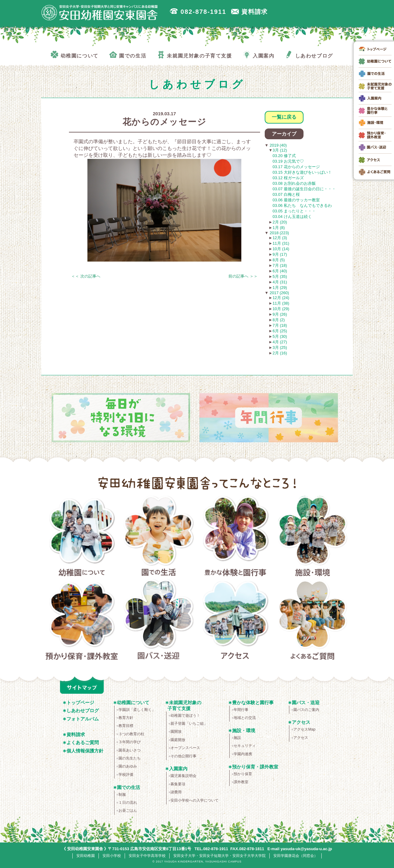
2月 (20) (280, 222)
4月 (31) (280, 282)
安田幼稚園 (86, 856)
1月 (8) (279, 228)
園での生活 (159, 537)
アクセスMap (304, 729)
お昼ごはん (128, 811)
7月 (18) (280, 265)
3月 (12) (280, 150)
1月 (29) (280, 288)
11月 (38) (281, 303)
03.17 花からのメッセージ (296, 167)
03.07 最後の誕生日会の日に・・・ (304, 189)
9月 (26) (280, 314)
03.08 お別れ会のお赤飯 (294, 183)
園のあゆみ (128, 766)
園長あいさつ (130, 750)
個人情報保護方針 (85, 751)
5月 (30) (280, 336)
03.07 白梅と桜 (286, 194)
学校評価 (126, 775)
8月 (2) (279, 320)
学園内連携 (243, 754)
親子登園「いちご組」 (189, 724)
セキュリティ (245, 746)
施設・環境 (313, 537)
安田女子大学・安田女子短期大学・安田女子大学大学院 (219, 856)
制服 (122, 795)
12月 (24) (281, 298)
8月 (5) (279, 260)
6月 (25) (280, 331)
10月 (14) (281, 249)
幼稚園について (82, 537)
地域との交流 (245, 718)
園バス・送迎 (159, 621)
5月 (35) (280, 276)
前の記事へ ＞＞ (243, 276)
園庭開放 (178, 740)
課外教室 (241, 782)
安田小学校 (112, 856)
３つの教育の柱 (131, 734)
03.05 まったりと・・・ (294, 211)
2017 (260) (279, 293)
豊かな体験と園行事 (236, 537)
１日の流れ (128, 803)
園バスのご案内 (306, 710)
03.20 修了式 (284, 156)
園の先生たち (130, 758)
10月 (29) (281, 309)
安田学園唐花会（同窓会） (295, 856)
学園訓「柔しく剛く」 (137, 710)
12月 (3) (280, 238)
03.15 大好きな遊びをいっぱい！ (302, 172)
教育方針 (126, 718)
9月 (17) (280, 254)
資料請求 (76, 734)
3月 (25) (280, 347)
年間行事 (241, 710)
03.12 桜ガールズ (288, 178)
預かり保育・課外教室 (82, 621)
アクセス (236, 621)
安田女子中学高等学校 (147, 856)
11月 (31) (281, 243)
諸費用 (176, 792)
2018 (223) (279, 233)
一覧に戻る (284, 117)
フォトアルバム (83, 719)
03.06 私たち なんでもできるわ (302, 205)
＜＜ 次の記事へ (86, 276)
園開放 (176, 732)
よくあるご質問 (313, 621)
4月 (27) (280, 342)
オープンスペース (185, 748)
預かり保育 (243, 774)
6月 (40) (280, 271)
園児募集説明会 (183, 776)
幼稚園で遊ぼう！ (185, 716)
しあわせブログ (83, 710)
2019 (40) (277, 145)
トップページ (80, 702)
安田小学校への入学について (195, 800)
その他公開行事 (183, 756)
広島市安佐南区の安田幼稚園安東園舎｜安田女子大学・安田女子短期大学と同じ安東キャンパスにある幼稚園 (100, 13)
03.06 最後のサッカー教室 (296, 200)
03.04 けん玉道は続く (292, 217)
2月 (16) (280, 353)
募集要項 (178, 784)
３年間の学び (130, 742)
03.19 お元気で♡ (288, 161)
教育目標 (126, 726)
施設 (237, 738)
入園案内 (178, 769)
